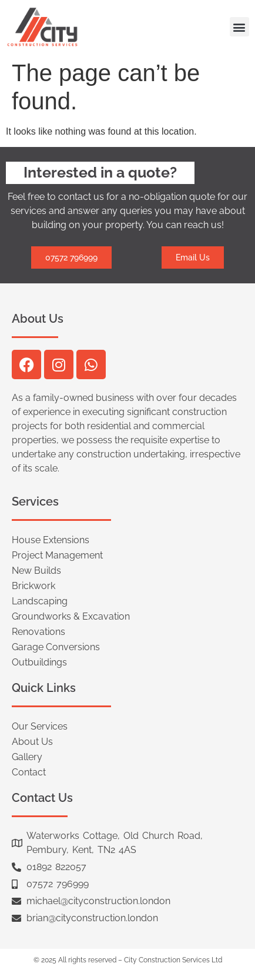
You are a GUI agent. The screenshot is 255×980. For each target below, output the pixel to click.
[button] (239, 27)
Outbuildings (39, 662)
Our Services (40, 726)
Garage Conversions (56, 647)
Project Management (57, 555)
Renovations (38, 632)
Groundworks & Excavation (71, 616)
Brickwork (33, 586)
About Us (32, 742)
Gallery (27, 757)
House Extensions (51, 540)
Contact (29, 772)
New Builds (36, 571)
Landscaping (40, 601)
